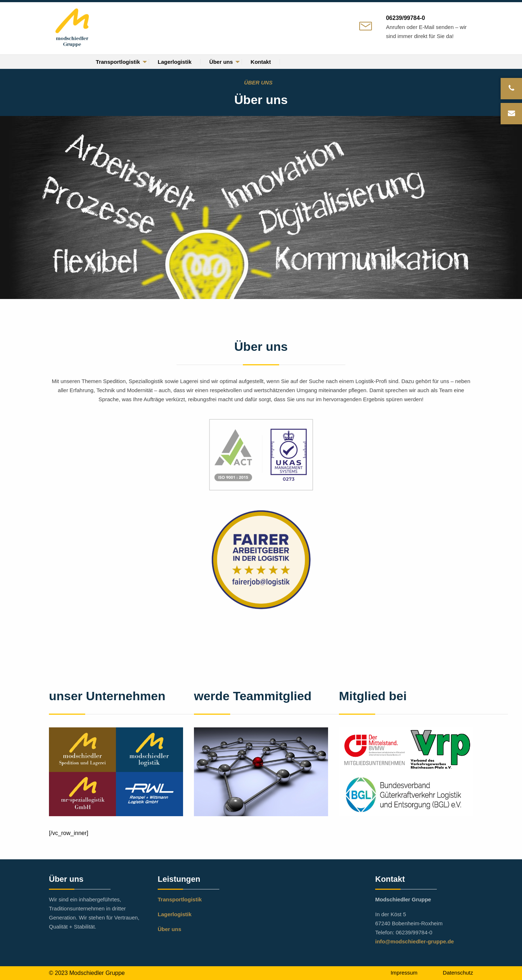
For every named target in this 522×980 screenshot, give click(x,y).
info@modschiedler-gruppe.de (415, 941)
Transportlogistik (118, 62)
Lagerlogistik (175, 62)
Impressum (404, 973)
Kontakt (261, 62)
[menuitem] (118, 62)
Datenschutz (458, 973)
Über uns (221, 62)
